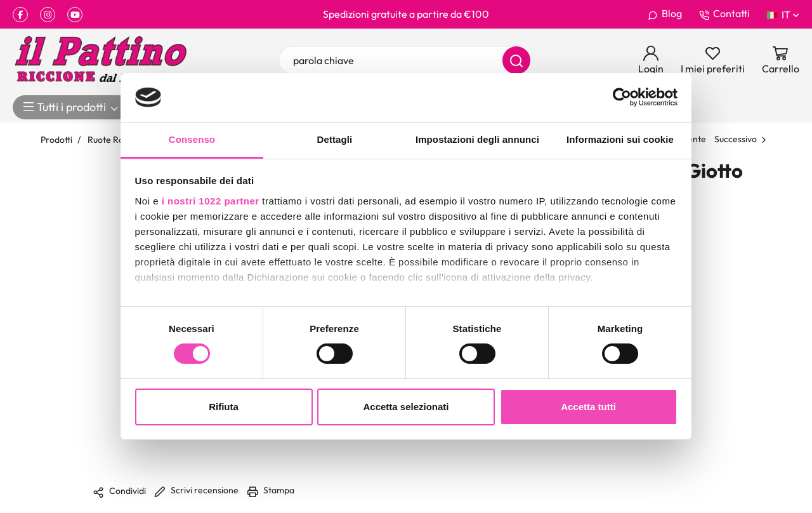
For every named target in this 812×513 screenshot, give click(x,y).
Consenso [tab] (192, 139)
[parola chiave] (405, 60)
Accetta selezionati (406, 407)
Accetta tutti (588, 407)
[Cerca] (516, 60)
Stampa (271, 490)
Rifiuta (224, 407)
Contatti (724, 14)
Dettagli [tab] (335, 139)
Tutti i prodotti (71, 107)
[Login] (651, 60)
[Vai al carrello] (781, 60)
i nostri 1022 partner (211, 201)
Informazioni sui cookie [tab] (620, 139)
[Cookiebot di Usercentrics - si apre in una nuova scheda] (622, 97)
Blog (665, 14)
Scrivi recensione (196, 490)
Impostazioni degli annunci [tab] (477, 139)
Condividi (119, 491)
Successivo (736, 139)
